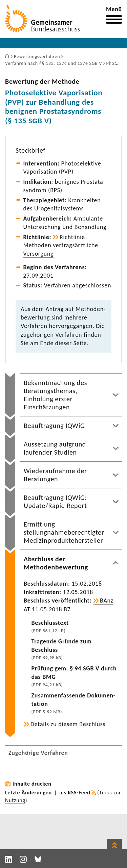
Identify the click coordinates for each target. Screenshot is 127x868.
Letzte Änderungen (28, 793)
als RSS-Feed (75, 793)
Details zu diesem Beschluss (68, 724)
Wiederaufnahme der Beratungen (55, 475)
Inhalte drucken (32, 784)
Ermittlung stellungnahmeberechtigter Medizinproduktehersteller (64, 532)
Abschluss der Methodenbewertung (56, 563)
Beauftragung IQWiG (54, 426)
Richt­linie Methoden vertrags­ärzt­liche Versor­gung (61, 246)
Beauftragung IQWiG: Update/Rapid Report (55, 502)
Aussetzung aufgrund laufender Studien (55, 448)
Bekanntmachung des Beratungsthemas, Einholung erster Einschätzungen (55, 395)
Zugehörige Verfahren (38, 753)
